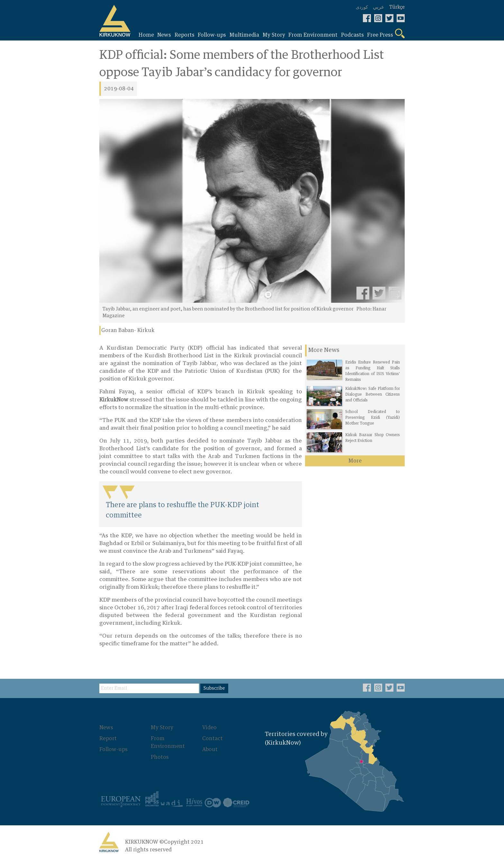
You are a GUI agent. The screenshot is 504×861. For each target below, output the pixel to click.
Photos (160, 757)
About (210, 749)
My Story (162, 728)
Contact (212, 739)
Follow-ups (113, 749)
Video (209, 728)
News (106, 728)
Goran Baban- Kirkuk (128, 330)
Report (108, 739)
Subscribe (214, 688)
